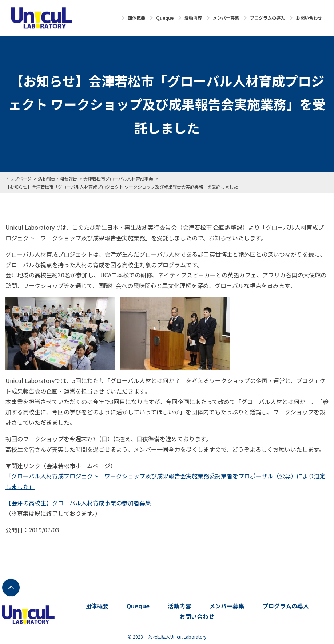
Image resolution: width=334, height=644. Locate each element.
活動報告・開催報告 (57, 179)
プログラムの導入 (267, 18)
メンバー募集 (226, 18)
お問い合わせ (309, 18)
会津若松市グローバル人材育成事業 (118, 179)
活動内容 (193, 18)
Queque (165, 18)
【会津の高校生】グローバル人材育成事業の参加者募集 (78, 503)
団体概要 (136, 18)
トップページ (19, 179)
